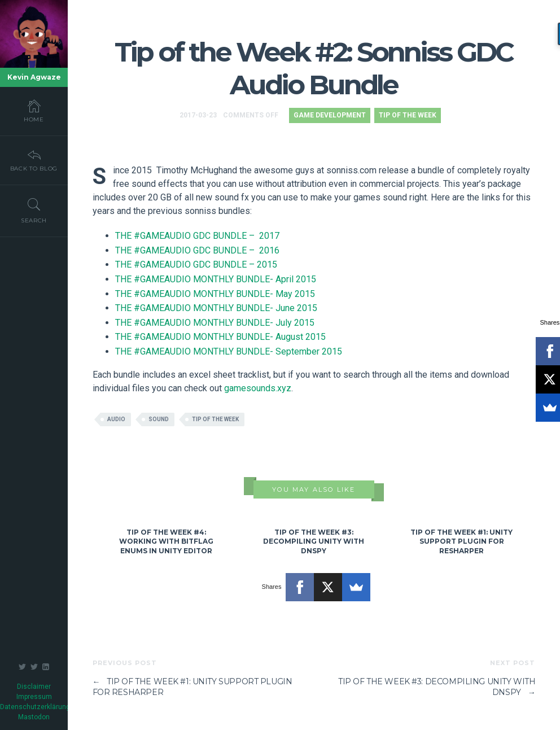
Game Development (330, 115)
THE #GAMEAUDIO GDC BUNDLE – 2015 (196, 265)
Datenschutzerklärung (35, 707)
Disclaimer (34, 687)
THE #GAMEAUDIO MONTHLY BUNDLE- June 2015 (216, 308)
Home (34, 111)
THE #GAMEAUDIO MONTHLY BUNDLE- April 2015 (216, 279)
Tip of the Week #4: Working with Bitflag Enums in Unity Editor (166, 542)
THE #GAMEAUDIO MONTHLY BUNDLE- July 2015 (215, 323)
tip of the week (215, 419)
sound (159, 419)
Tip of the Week (408, 115)
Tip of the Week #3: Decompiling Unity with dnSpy (314, 542)
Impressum (34, 697)
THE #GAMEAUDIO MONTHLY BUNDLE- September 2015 (229, 351)
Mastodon (34, 717)
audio (116, 419)
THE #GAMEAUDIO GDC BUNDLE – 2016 (197, 250)
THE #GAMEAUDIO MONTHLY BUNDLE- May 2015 (215, 294)
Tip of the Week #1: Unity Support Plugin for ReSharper (461, 542)
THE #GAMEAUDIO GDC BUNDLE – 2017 (197, 236)
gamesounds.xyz (258, 388)
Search (34, 211)
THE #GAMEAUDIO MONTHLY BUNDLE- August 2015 (220, 337)
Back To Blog (34, 160)
